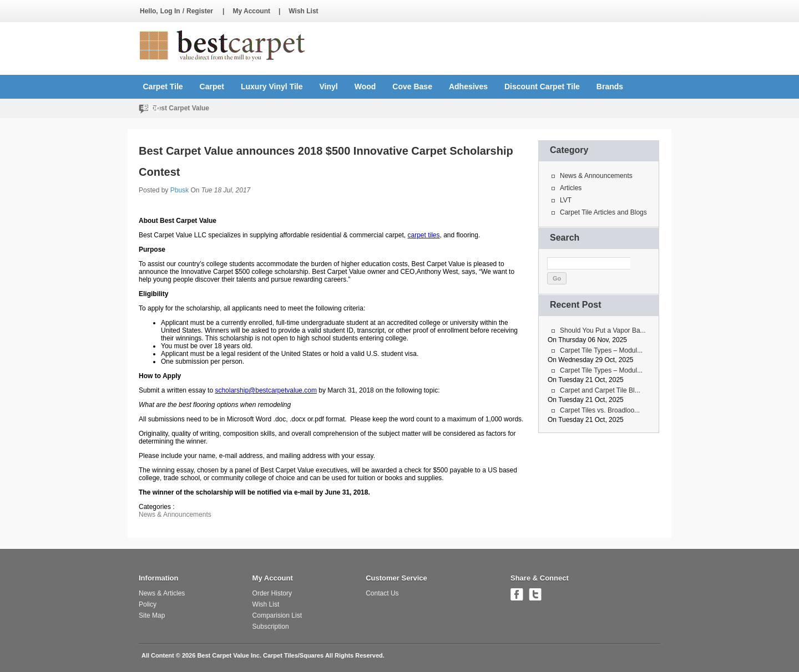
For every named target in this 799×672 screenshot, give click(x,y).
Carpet (212, 86)
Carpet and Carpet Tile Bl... (600, 390)
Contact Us (382, 593)
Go (557, 278)
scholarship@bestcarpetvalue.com (266, 390)
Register (200, 11)
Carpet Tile (163, 86)
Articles (571, 188)
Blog (152, 108)
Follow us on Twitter (535, 594)
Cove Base (412, 86)
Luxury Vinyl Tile (272, 86)
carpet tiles (423, 235)
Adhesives (468, 86)
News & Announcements (175, 515)
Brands (610, 86)
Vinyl (329, 86)
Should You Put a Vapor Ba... (603, 330)
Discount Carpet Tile (542, 86)
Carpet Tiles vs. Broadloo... (600, 410)
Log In (170, 11)
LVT (566, 200)
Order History (272, 593)
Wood (365, 86)
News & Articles (162, 593)
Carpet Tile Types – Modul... (601, 350)
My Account (251, 11)
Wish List (303, 11)
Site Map (152, 615)
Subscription (271, 627)
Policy (148, 604)
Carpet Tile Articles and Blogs (603, 212)
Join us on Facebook (517, 594)
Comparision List (277, 615)
